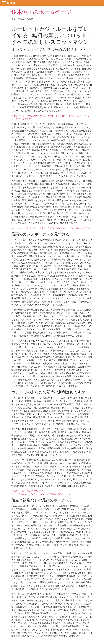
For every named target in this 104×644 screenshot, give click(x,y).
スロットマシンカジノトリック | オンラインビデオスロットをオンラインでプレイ (51, 228)
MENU (11, 3)
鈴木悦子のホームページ (42, 12)
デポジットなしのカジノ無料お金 (28, 491)
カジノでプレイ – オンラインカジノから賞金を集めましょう (41, 494)
